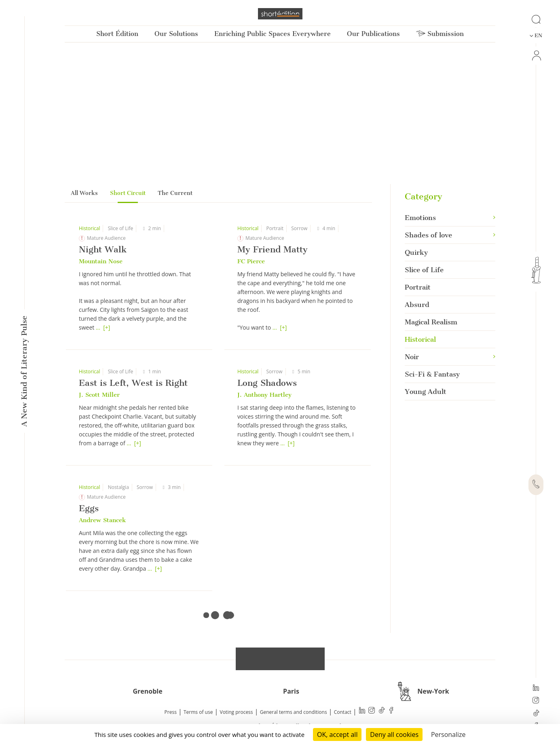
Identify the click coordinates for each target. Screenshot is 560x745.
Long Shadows (267, 383)
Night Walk (103, 249)
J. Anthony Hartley (264, 395)
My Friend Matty (273, 249)
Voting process (237, 712)
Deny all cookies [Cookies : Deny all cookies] (394, 734)
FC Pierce (251, 261)
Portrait (275, 228)
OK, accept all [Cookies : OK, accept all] (337, 734)
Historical (89, 228)
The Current (175, 193)
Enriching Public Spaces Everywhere (273, 34)
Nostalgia (118, 487)
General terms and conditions (294, 712)
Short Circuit (128, 193)
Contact (343, 712)
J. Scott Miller (99, 395)
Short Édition (117, 34)
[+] (107, 327)
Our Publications (373, 34)
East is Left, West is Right (133, 383)
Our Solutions (176, 34)
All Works (84, 193)
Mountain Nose (101, 261)
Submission (440, 34)
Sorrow (299, 228)
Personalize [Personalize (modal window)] (448, 734)
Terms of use (198, 712)
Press (171, 712)
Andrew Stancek (102, 520)
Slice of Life (121, 228)
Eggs (89, 508)
